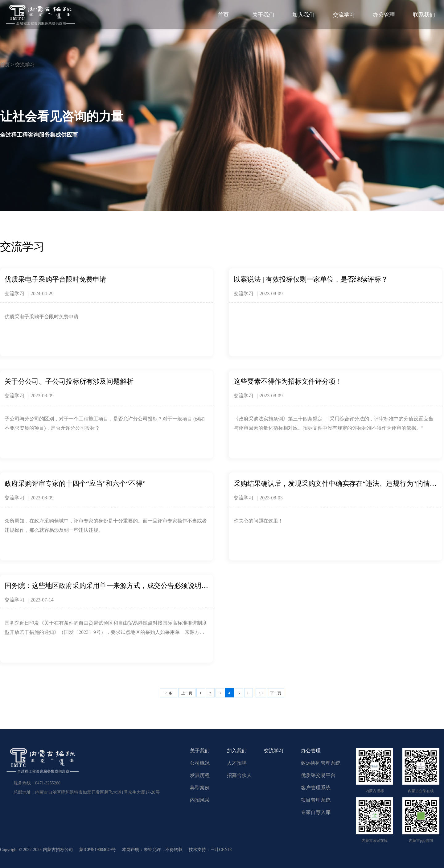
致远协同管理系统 (321, 763)
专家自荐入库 (316, 812)
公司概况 (200, 763)
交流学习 (344, 15)
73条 (169, 693)
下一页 (276, 693)
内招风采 (200, 800)
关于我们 (263, 15)
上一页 (187, 693)
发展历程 (200, 775)
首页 (223, 15)
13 (261, 693)
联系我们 (424, 15)
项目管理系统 (316, 800)
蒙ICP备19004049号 (98, 850)
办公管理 (384, 15)
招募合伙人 (239, 775)
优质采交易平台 (318, 775)
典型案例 (200, 788)
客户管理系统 (316, 788)
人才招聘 (237, 763)
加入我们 (303, 15)
